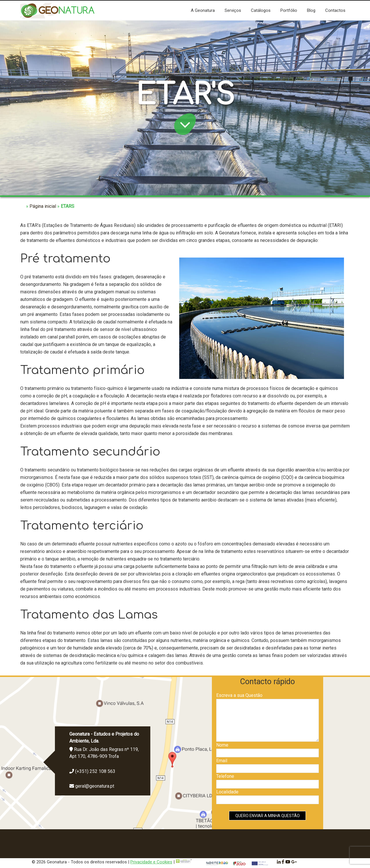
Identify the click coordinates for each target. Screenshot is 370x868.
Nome (222, 745)
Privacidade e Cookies (151, 862)
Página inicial (43, 206)
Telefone (225, 776)
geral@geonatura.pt (95, 786)
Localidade (227, 792)
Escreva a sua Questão (239, 695)
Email (222, 761)
